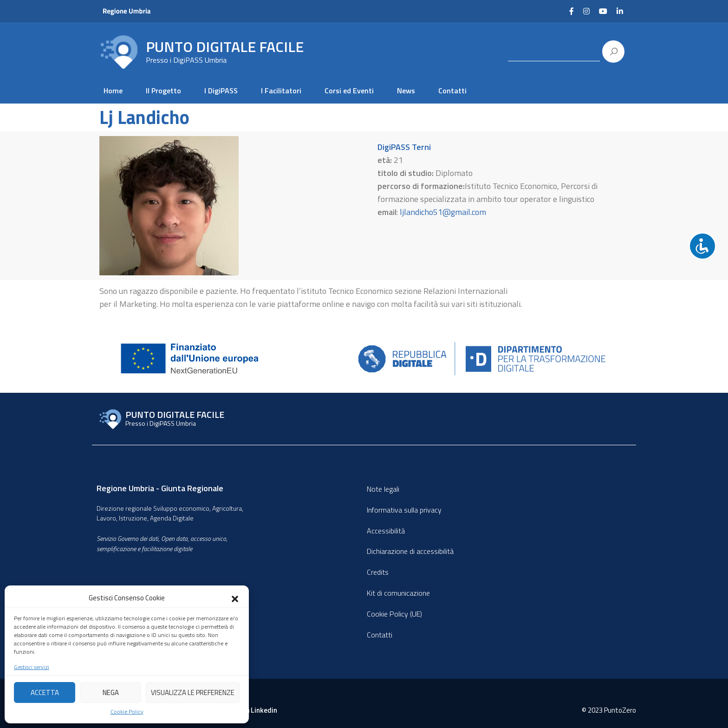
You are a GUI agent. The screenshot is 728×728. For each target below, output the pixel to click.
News (406, 91)
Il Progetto (163, 91)
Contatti (452, 91)
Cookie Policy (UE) (394, 614)
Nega (111, 692)
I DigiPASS (221, 91)
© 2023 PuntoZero (609, 710)
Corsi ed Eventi (349, 91)
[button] (235, 598)
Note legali (383, 489)
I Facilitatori (281, 91)
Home (113, 91)
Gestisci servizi (32, 667)
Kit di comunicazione (398, 593)
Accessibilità (386, 531)
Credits (378, 572)
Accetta (45, 692)
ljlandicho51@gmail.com (443, 212)
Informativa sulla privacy (404, 510)
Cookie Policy (127, 712)
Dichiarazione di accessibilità (410, 551)
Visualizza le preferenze (193, 692)
